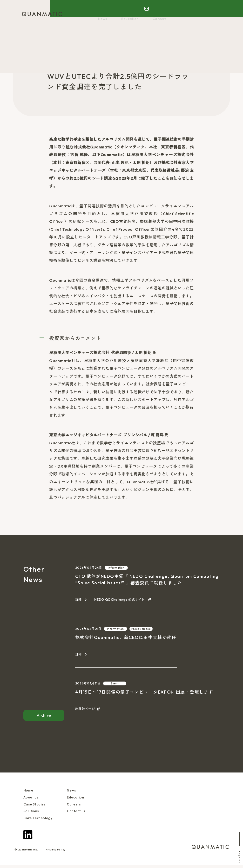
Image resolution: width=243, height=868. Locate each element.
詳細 (79, 600)
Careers (146, 20)
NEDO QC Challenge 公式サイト (123, 600)
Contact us (78, 813)
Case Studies (115, 14)
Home (69, 14)
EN (207, 6)
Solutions (142, 14)
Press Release (99, 61)
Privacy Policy (56, 852)
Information (116, 568)
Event (115, 684)
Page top (236, 845)
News (198, 14)
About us (89, 14)
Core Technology (172, 14)
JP (199, 6)
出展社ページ (86, 710)
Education (123, 20)
